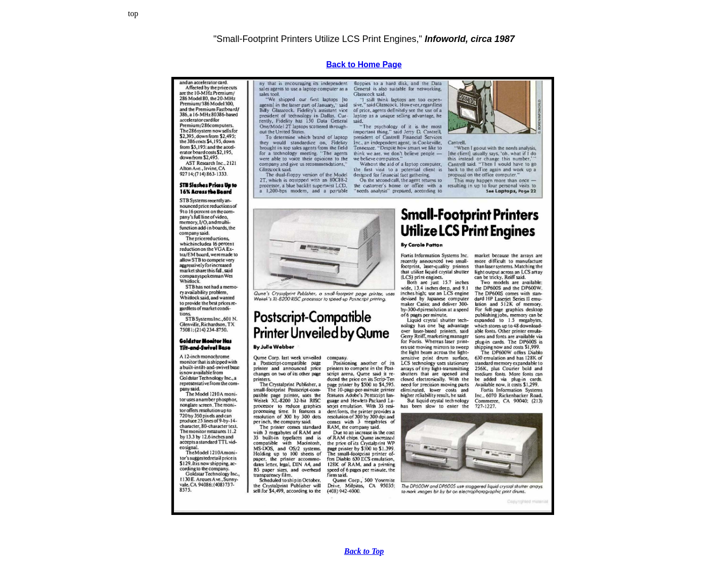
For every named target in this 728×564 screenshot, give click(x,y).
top (133, 13)
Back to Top (364, 551)
